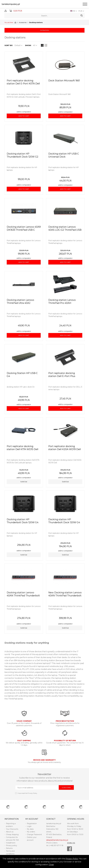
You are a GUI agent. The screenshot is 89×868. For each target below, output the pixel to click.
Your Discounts (12, 829)
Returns (9, 848)
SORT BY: (9, 45)
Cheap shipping (12, 834)
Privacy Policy (72, 859)
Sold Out (24, 482)
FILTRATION (44, 30)
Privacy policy (12, 845)
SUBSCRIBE (66, 787)
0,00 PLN (18, 11)
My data (30, 829)
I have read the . (27, 793)
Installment (11, 843)
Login (29, 826)
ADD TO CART (24, 116)
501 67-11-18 (59, 845)
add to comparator (24, 112)
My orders (31, 832)
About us (10, 832)
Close (51, 865)
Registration (32, 824)
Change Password (34, 834)
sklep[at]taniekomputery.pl (57, 840)
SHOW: (28, 45)
